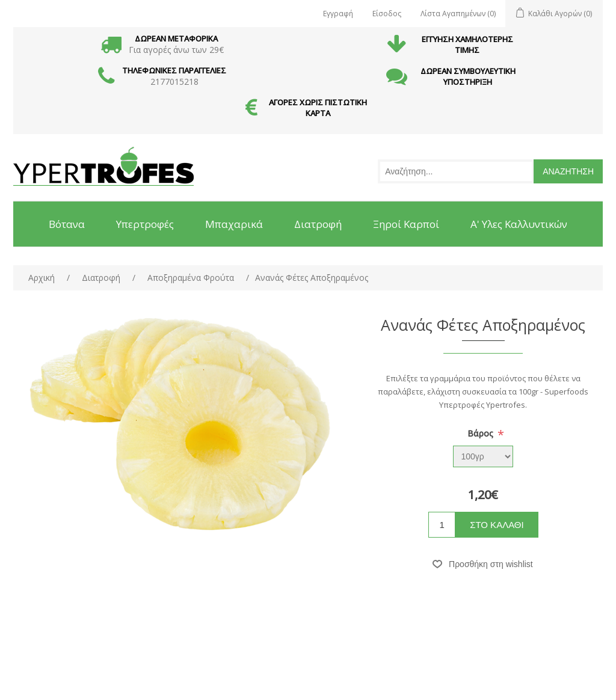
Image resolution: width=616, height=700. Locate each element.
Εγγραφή (338, 14)
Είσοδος (387, 14)
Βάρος (482, 433)
